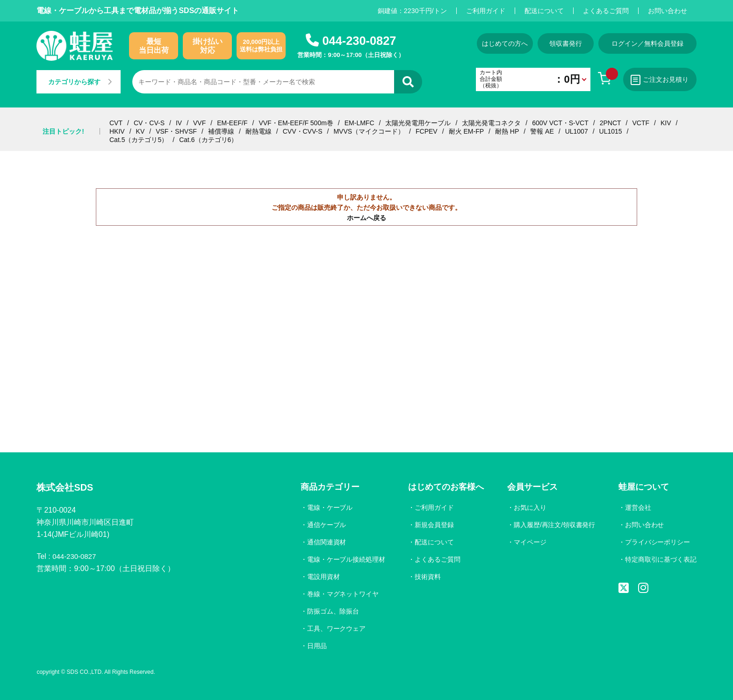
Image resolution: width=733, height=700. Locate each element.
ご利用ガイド (486, 11)
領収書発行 (561, 43)
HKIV (117, 131)
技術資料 (426, 577)
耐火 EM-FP (466, 131)
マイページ (529, 542)
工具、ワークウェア (334, 629)
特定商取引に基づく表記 (661, 559)
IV (179, 123)
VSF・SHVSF (176, 131)
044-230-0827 (359, 40)
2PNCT (611, 123)
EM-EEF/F (232, 123)
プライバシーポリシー (657, 542)
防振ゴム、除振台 (331, 611)
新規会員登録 (433, 525)
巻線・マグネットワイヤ (341, 594)
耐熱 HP (507, 131)
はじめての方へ (489, 43)
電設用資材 (321, 577)
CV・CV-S (149, 123)
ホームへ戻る (366, 218)
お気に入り (529, 507)
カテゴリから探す (82, 82)
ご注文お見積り (657, 80)
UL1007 (577, 131)
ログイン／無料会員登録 (647, 43)
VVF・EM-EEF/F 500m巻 (296, 123)
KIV (666, 123)
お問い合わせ (668, 11)
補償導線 (221, 131)
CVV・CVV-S (303, 131)
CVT (116, 123)
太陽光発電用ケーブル (418, 123)
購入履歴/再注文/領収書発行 (553, 525)
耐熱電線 (259, 131)
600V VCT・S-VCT (560, 123)
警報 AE (542, 131)
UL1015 (611, 131)
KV (140, 131)
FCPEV (427, 131)
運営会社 (638, 507)
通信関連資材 (324, 542)
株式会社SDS (68, 488)
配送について (544, 11)
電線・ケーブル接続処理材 (344, 559)
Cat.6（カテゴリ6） (208, 140)
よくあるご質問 (606, 11)
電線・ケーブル (328, 507)
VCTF (641, 123)
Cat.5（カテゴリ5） (139, 140)
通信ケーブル (324, 525)
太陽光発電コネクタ (491, 123)
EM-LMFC (359, 123)
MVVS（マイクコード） (369, 131)
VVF (199, 123)
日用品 (315, 646)
